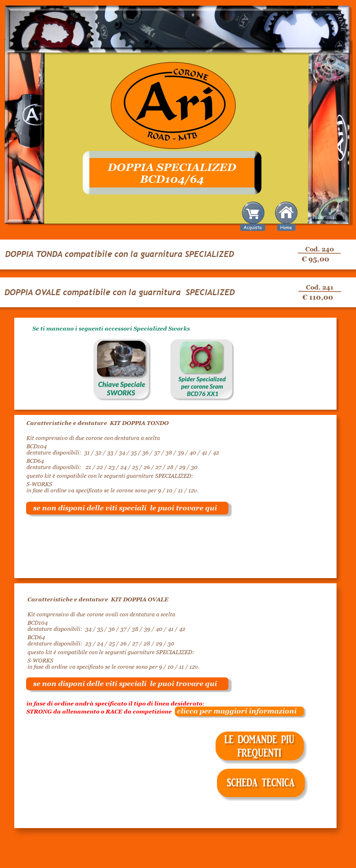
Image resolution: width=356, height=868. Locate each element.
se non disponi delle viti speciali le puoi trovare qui (125, 508)
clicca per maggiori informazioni (234, 711)
